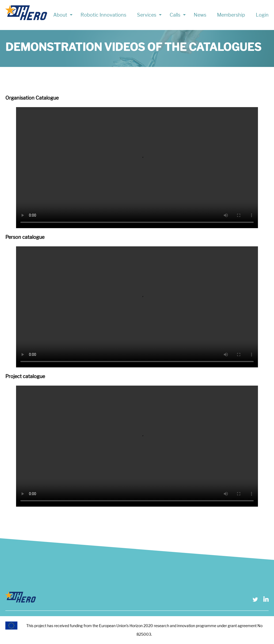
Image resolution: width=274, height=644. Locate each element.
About (60, 15)
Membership (231, 15)
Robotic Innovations (103, 15)
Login (262, 15)
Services (147, 15)
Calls (175, 15)
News (200, 15)
